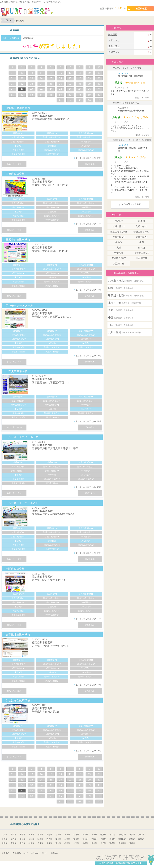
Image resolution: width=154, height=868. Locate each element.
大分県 (103, 843)
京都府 (85, 839)
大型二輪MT (119, 237)
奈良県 (112, 839)
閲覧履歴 (113, 35)
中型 (142, 242)
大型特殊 (119, 253)
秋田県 (40, 835)
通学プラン (114, 46)
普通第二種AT (119, 258)
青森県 (13, 835)
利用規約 (5, 853)
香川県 (40, 843)
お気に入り (114, 40)
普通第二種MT (142, 253)
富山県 (141, 835)
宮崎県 (112, 843)
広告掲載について (20, 853)
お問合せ (35, 853)
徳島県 (31, 843)
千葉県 (103, 835)
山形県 (49, 835)
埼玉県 (94, 835)
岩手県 (22, 835)
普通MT (119, 221)
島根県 (141, 839)
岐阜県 (40, 839)
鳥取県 (132, 839)
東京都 (112, 835)
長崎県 (85, 843)
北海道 (4, 835)
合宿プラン (114, 52)
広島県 (13, 843)
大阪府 (94, 839)
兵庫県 (103, 839)
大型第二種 (119, 264)
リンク (45, 853)
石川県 (4, 839)
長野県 (31, 839)
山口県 (22, 843)
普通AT (142, 221)
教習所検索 (137, 9)
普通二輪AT (142, 226)
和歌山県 (122, 839)
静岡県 (49, 839)
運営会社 (55, 853)
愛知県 (58, 839)
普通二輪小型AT (142, 232)
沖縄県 (132, 843)
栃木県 (76, 835)
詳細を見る (90, 164)
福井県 (13, 839)
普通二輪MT (119, 226)
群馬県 (85, 835)
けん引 (142, 248)
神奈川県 (122, 835)
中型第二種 (142, 258)
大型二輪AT (142, 237)
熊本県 (94, 843)
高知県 (58, 843)
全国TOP (8, 20)
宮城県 (31, 835)
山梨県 (22, 839)
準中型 (119, 242)
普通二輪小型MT (119, 232)
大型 (119, 248)
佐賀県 (76, 843)
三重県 (67, 839)
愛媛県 (49, 843)
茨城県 (67, 835)
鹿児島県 (122, 843)
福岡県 (67, 843)
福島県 (58, 835)
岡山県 (4, 843)
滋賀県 (76, 839)
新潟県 (132, 835)
